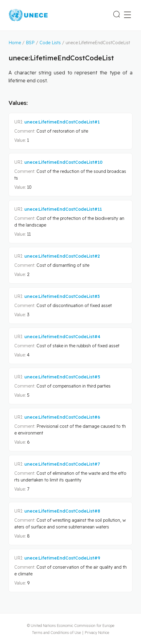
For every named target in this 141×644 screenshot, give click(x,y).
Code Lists (50, 43)
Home (15, 43)
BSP (30, 43)
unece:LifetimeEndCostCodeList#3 (62, 296)
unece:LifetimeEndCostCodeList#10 (63, 162)
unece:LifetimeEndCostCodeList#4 (62, 337)
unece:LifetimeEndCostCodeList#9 (62, 558)
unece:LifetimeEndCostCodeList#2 (62, 256)
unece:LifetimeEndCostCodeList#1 (62, 122)
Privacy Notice (97, 633)
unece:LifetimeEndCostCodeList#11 (63, 209)
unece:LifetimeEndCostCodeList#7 (62, 464)
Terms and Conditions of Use (56, 633)
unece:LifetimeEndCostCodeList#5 (62, 377)
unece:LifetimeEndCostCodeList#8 (62, 511)
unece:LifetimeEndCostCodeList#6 (62, 417)
